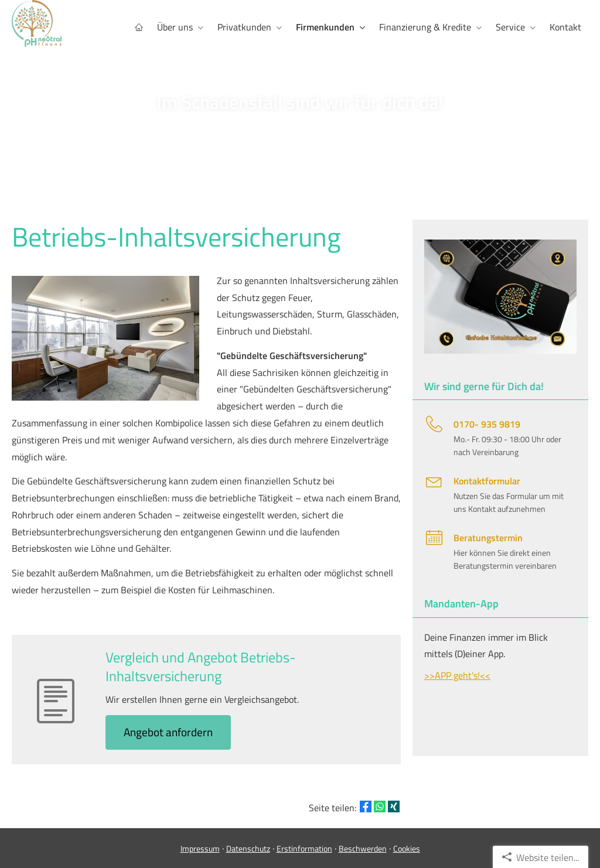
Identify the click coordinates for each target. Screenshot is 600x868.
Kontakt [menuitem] (565, 27)
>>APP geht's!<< (457, 675)
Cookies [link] (407, 848)
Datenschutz (248, 848)
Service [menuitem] (510, 27)
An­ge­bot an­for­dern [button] (168, 732)
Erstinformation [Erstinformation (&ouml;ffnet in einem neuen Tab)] (304, 848)
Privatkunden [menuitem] (244, 27)
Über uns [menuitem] (175, 27)
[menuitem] (139, 27)
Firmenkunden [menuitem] (325, 27)
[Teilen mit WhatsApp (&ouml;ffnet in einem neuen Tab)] (380, 807)
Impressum (200, 848)
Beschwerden (363, 848)
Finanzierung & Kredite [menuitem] (425, 27)
